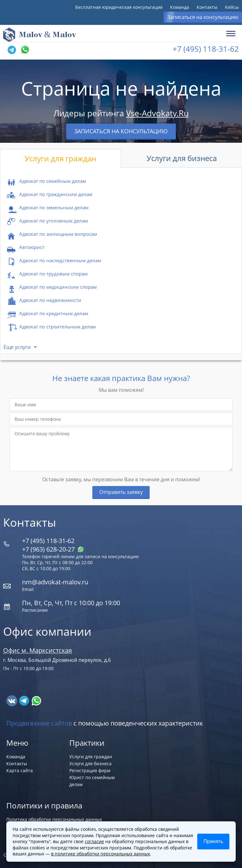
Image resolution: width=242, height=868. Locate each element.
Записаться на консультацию (203, 17)
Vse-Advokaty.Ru (157, 113)
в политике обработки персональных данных (101, 854)
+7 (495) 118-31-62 (206, 49)
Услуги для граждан (60, 158)
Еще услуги (17, 347)
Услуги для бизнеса (182, 158)
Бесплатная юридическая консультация (119, 7)
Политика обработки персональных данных (54, 819)
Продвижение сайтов (39, 723)
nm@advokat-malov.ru (55, 582)
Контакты (207, 7)
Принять (213, 841)
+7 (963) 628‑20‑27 (53, 549)
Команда (180, 7)
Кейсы (232, 7)
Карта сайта (20, 770)
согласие (94, 841)
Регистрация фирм (90, 770)
